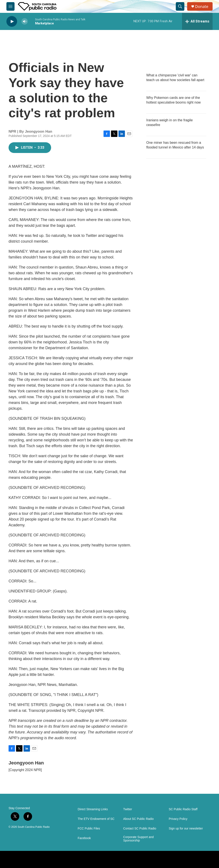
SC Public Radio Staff (183, 809)
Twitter (128, 809)
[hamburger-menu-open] (10, 6)
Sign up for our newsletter (186, 829)
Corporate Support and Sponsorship (138, 839)
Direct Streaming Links (93, 809)
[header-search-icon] (180, 6)
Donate (202, 7)
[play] (12, 22)
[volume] (25, 22)
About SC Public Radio (138, 819)
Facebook (84, 838)
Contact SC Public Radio (140, 829)
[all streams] (197, 21)
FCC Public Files (89, 829)
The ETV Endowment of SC (96, 819)
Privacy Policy (178, 819)
